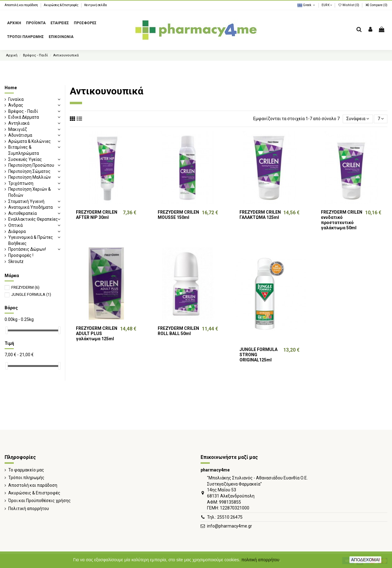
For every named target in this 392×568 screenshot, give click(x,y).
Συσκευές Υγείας (25, 159)
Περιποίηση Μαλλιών (30, 177)
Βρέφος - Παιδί (23, 111)
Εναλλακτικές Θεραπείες (33, 219)
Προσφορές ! (21, 255)
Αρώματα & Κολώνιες (30, 141)
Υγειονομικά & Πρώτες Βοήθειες (31, 240)
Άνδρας (16, 105)
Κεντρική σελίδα (96, 5)
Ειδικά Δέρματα (24, 117)
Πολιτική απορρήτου (29, 509)
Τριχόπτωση (21, 183)
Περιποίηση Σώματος (29, 171)
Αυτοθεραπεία (23, 213)
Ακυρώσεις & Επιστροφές (61, 5)
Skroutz (16, 261)
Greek (307, 5)
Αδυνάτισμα (20, 135)
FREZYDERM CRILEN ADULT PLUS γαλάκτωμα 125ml (97, 334)
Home (11, 88)
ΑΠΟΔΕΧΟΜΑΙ (365, 560)
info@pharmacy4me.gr (230, 526)
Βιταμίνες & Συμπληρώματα (24, 150)
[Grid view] (73, 119)
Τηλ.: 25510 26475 (225, 517)
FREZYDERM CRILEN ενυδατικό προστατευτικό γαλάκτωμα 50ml (342, 220)
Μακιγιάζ (18, 129)
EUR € (327, 5)
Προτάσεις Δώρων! (27, 249)
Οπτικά (15, 225)
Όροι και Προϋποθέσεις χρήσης (40, 501)
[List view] (79, 119)
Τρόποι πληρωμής (26, 478)
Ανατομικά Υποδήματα (30, 207)
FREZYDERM (25, 287)
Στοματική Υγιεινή (26, 201)
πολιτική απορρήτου (260, 560)
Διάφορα (17, 231)
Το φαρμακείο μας (26, 470)
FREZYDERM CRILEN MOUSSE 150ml (178, 215)
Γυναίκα (16, 99)
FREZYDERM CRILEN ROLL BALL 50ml (178, 331)
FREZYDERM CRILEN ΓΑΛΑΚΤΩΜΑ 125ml (260, 215)
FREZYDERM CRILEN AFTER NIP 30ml (97, 215)
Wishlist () (349, 5)
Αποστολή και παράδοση (22, 5)
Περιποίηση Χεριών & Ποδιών (30, 192)
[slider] (7, 330)
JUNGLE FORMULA (31, 294)
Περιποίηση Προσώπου (31, 165)
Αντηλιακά (19, 123)
